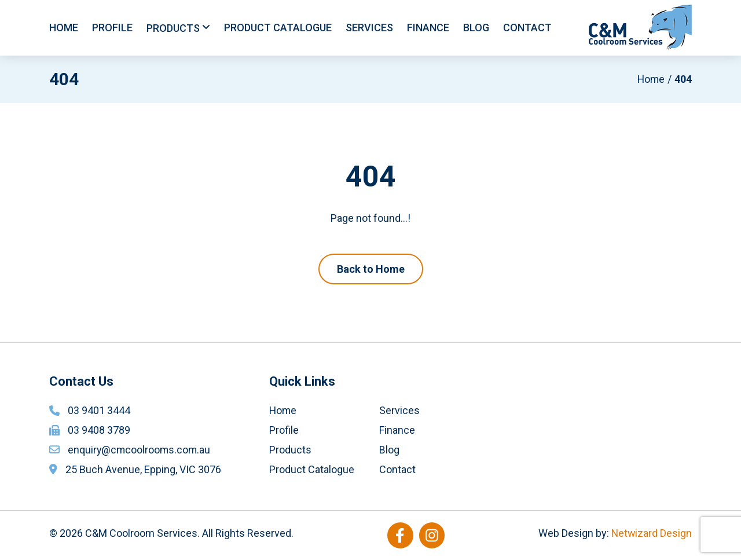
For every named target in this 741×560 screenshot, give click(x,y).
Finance (428, 28)
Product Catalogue (278, 28)
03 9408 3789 (99, 430)
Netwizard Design (651, 533)
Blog (476, 28)
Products (173, 28)
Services (369, 28)
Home (64, 28)
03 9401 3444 (99, 410)
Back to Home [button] (371, 269)
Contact (527, 28)
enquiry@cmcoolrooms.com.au (140, 450)
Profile (112, 28)
